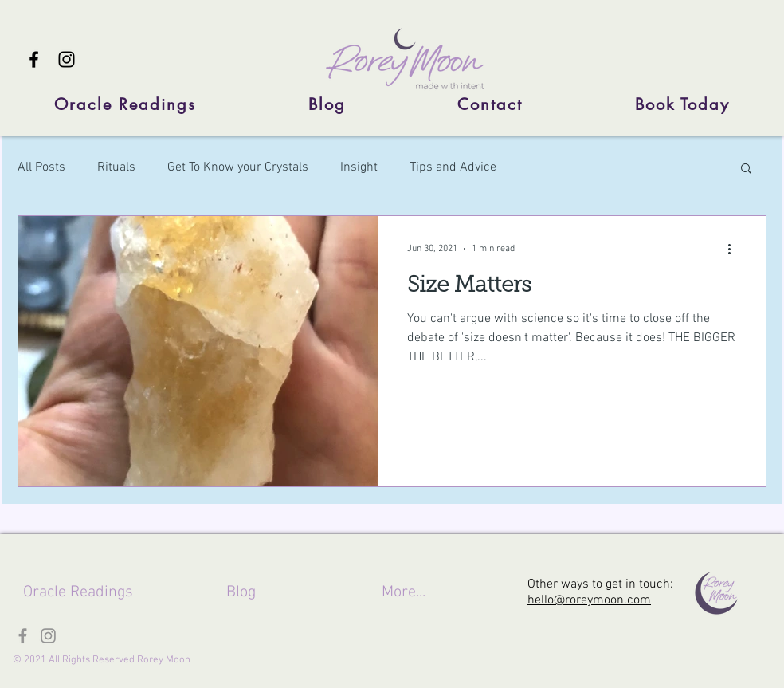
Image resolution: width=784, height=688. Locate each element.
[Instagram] (67, 59)
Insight (359, 167)
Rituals (116, 167)
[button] (746, 169)
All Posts (41, 167)
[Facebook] (34, 59)
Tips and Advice (453, 167)
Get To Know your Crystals (238, 167)
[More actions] (735, 249)
